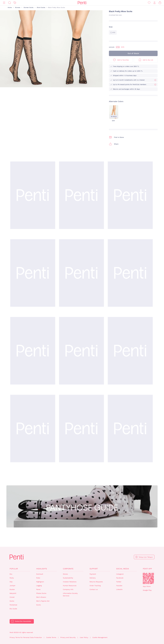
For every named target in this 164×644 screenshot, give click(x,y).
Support (94, 569)
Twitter (119, 582)
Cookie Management (100, 637)
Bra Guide (13, 609)
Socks (12, 601)
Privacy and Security (68, 637)
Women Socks (29, 8)
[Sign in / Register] (155, 3)
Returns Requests (96, 582)
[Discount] (15, 3)
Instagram (120, 574)
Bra (11, 574)
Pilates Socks (41, 593)
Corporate (68, 569)
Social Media (123, 569)
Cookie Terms (51, 637)
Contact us (94, 589)
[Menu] (4, 3)
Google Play (147, 590)
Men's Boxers (41, 597)
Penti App (147, 569)
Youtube (119, 586)
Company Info (68, 589)
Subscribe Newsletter (23, 621)
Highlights (42, 569)
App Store (147, 586)
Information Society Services (70, 595)
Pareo (38, 589)
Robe (38, 578)
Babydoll (13, 593)
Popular (14, 569)
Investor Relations (70, 582)
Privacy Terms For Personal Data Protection (26, 637)
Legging (39, 586)
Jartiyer (12, 586)
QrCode (148, 578)
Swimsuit (40, 574)
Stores (65, 574)
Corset (12, 597)
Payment (93, 574)
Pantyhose (13, 605)
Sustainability (68, 578)
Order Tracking (95, 586)
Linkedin (119, 589)
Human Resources (70, 586)
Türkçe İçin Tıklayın (146, 557)
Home (10, 8)
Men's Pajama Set (43, 601)
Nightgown (40, 582)
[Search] (9, 3)
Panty (12, 578)
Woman (18, 8)
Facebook (120, 578)
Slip (11, 582)
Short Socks (41, 8)
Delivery (93, 578)
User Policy (84, 637)
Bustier (12, 589)
